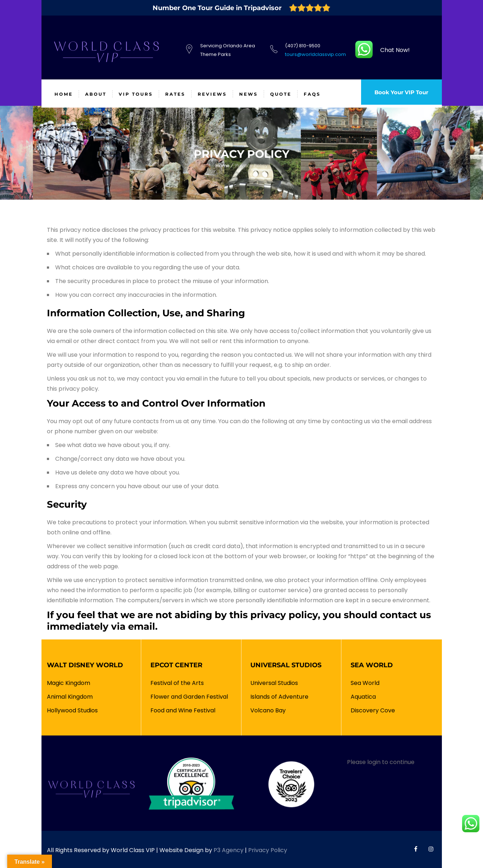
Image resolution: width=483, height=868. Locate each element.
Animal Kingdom (70, 697)
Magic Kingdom (69, 683)
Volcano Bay (268, 710)
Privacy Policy (268, 850)
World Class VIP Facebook (416, 849)
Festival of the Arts (177, 683)
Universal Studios (274, 683)
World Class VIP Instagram (431, 849)
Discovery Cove (373, 710)
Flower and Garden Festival (189, 697)
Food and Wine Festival (183, 710)
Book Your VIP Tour (398, 94)
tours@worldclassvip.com (315, 54)
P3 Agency (229, 850)
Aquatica (363, 697)
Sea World (365, 683)
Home (222, 166)
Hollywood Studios (72, 710)
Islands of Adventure (279, 697)
